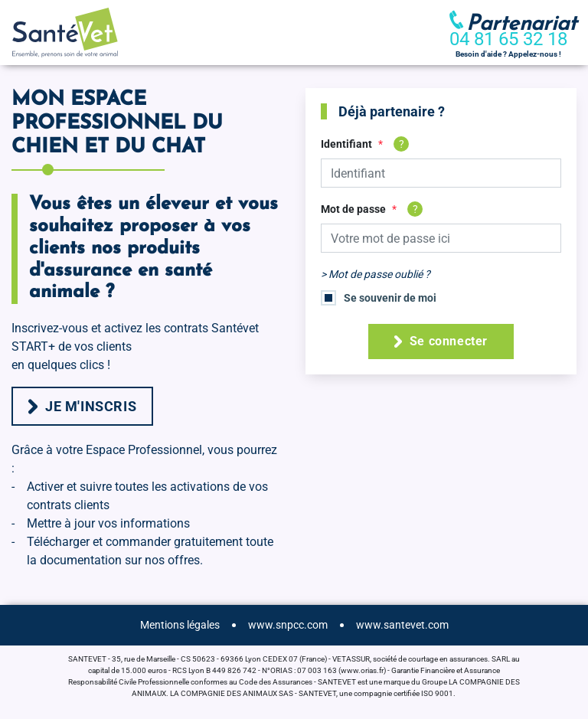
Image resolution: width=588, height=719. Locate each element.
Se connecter (441, 341)
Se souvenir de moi (390, 298)
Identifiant (346, 144)
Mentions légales (180, 625)
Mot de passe (353, 209)
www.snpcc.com (288, 625)
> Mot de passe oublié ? (376, 274)
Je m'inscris (82, 406)
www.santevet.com (402, 625)
